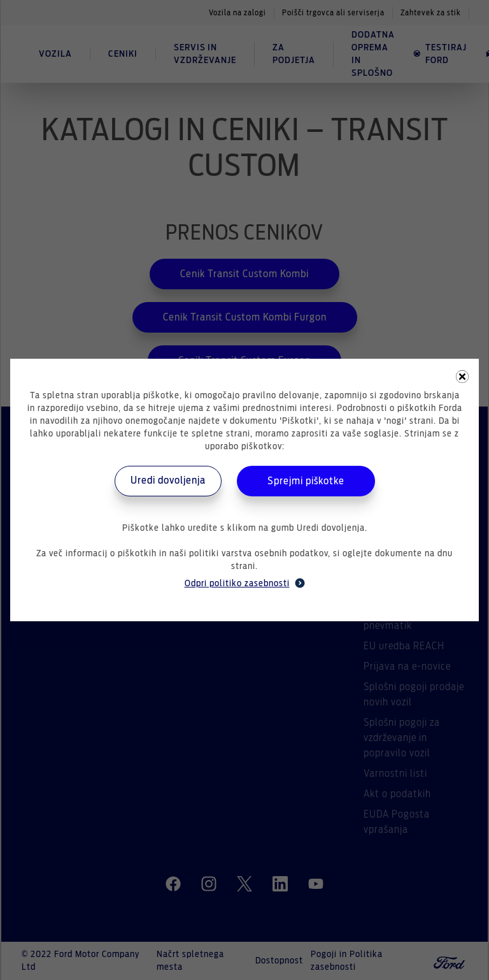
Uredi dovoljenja (168, 480)
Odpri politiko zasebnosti (245, 583)
